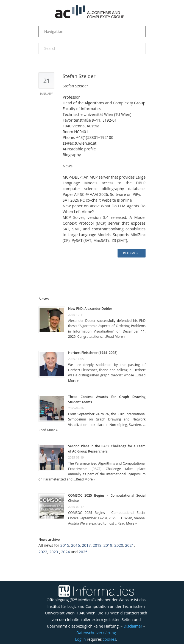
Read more (132, 253)
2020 (119, 545)
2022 (43, 552)
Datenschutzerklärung (96, 633)
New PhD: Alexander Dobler (90, 309)
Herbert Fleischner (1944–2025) (93, 353)
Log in (80, 639)
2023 (54, 552)
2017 (86, 545)
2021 (129, 545)
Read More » (116, 337)
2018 (97, 545)
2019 (108, 545)
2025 (83, 552)
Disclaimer (133, 626)
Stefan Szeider (79, 76)
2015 (65, 545)
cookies (109, 639)
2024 (65, 552)
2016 (76, 545)
